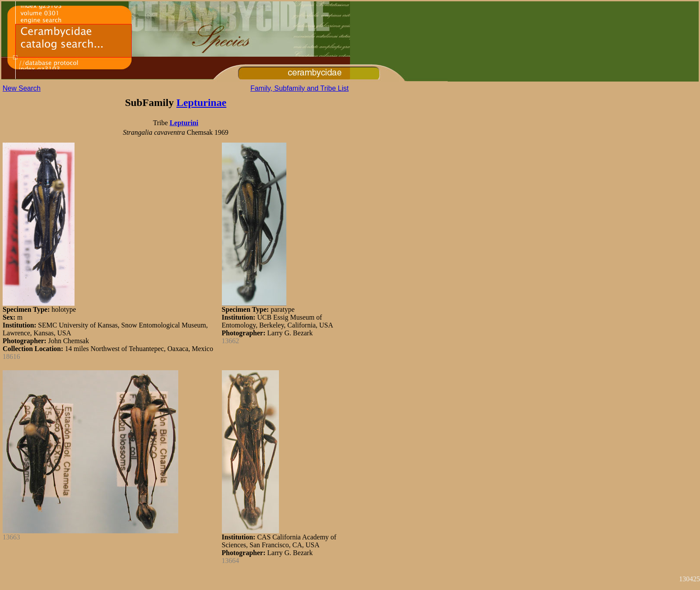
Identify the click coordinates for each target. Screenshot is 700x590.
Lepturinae (202, 102)
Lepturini (184, 123)
